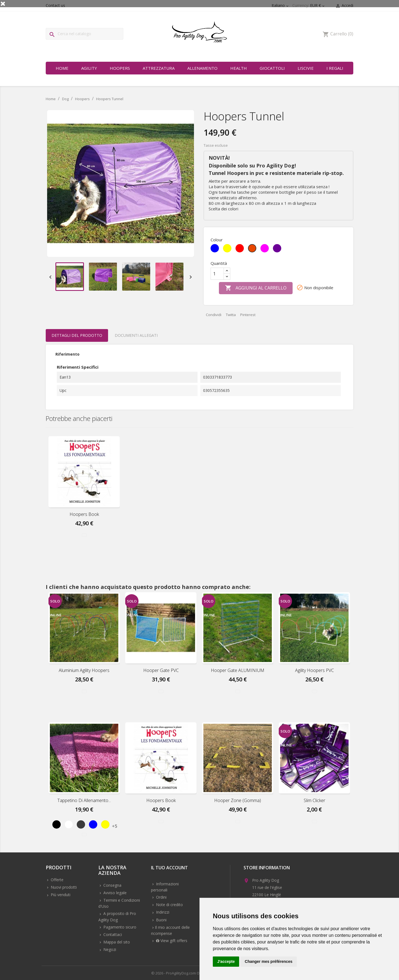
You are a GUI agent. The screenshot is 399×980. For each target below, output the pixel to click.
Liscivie (306, 68)
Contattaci (112, 934)
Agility (89, 68)
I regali (335, 68)
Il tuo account (169, 868)
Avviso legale (114, 893)
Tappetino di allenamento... (84, 800)
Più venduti (60, 895)
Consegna (112, 885)
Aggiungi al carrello (256, 288)
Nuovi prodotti (63, 887)
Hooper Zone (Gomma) (238, 800)
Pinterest (248, 315)
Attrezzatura (159, 68)
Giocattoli (272, 68)
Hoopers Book (84, 514)
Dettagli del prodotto (77, 335)
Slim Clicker (314, 800)
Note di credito (169, 905)
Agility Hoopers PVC (314, 670)
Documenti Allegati (136, 335)
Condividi (214, 315)
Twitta (231, 315)
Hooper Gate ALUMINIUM (238, 670)
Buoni (161, 920)
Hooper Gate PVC (161, 670)
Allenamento (202, 68)
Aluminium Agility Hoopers (84, 670)
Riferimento (67, 354)
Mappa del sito (116, 942)
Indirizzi (162, 912)
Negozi (109, 949)
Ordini (161, 897)
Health (239, 68)
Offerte (57, 880)
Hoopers (120, 68)
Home (62, 68)
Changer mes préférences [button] (268, 961)
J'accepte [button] (226, 961)
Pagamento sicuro (119, 927)
